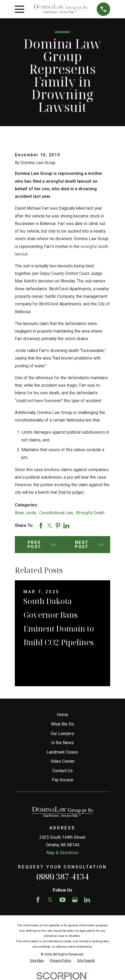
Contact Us (63, 771)
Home (63, 715)
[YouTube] (63, 900)
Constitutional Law (56, 513)
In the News (63, 743)
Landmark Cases (62, 752)
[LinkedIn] (87, 900)
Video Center (63, 761)
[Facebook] (38, 900)
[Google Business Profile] (75, 900)
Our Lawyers (62, 734)
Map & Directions (62, 853)
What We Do (63, 724)
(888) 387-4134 (62, 877)
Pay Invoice (63, 780)
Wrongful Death (90, 513)
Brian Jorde (25, 513)
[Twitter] (50, 900)
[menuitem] (37, 961)
